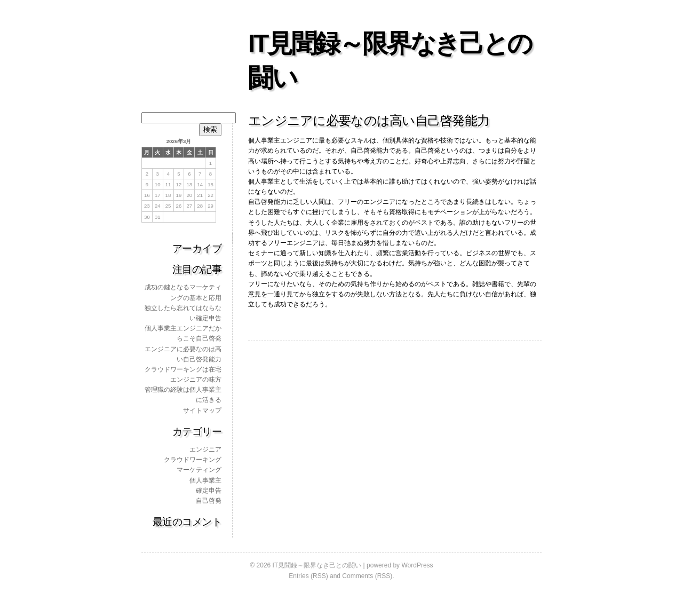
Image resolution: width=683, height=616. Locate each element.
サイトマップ (202, 410)
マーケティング (199, 470)
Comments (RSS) (367, 576)
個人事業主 (205, 480)
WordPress (417, 565)
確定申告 (209, 491)
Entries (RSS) (308, 576)
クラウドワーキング (193, 460)
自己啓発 (209, 501)
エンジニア (205, 449)
